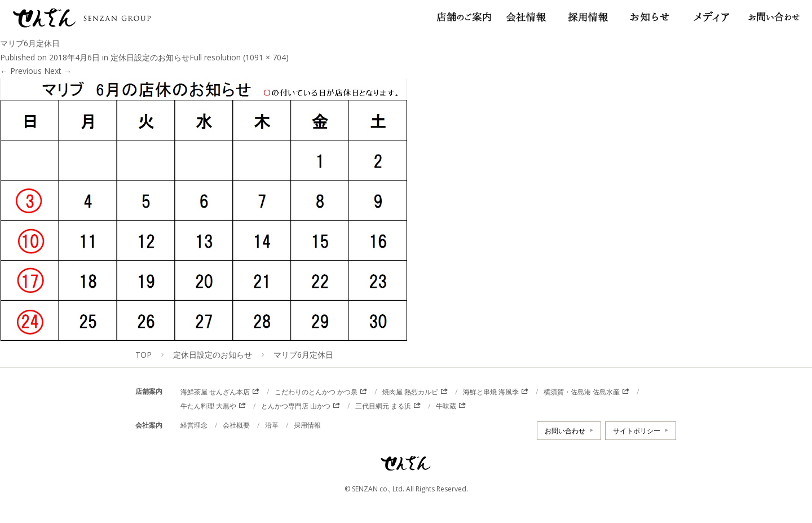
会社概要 (236, 425)
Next (58, 71)
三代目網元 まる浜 (383, 406)
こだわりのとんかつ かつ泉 (316, 392)
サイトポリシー (637, 431)
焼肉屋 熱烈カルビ (410, 392)
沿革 (272, 425)
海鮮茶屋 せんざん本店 (215, 392)
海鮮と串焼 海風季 (491, 392)
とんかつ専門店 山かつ (296, 406)
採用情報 (307, 425)
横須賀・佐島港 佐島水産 (582, 392)
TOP (144, 355)
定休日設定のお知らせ (150, 57)
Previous (21, 71)
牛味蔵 (446, 406)
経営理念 (194, 425)
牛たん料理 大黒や (208, 406)
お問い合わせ (565, 431)
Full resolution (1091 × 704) (239, 57)
